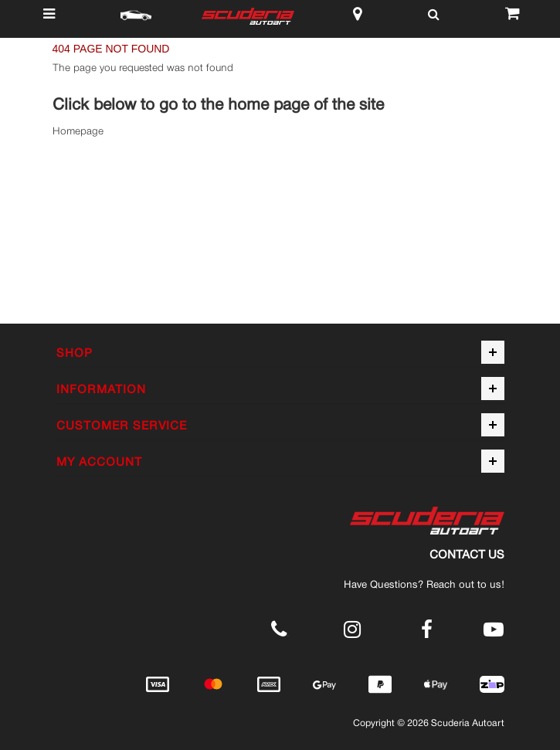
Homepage (78, 131)
